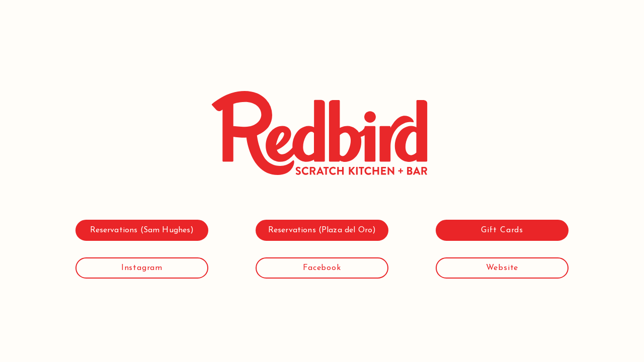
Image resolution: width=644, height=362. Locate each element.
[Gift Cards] (502, 230)
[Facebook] (322, 268)
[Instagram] (142, 268)
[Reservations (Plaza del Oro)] (322, 230)
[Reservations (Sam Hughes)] (142, 230)
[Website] (502, 268)
